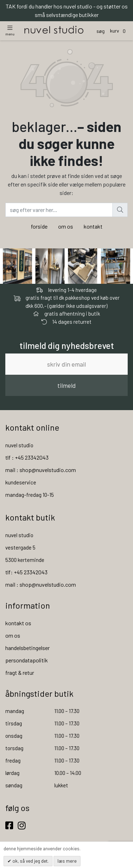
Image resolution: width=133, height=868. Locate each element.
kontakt (93, 226)
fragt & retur (20, 672)
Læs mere (67, 861)
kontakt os (18, 623)
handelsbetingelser (27, 648)
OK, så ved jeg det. (30, 861)
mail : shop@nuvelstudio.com (41, 470)
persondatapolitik (27, 660)
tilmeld (66, 385)
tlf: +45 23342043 (26, 572)
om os (66, 226)
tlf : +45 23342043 (27, 457)
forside (39, 226)
